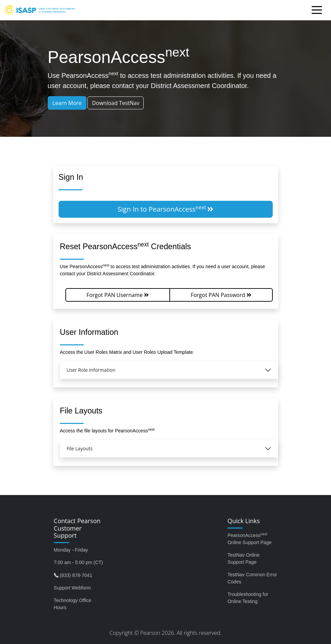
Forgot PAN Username (118, 295)
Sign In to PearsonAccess (165, 209)
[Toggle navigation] (318, 11)
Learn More (67, 103)
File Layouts (80, 448)
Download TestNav (116, 103)
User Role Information (91, 370)
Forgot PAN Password (221, 295)
